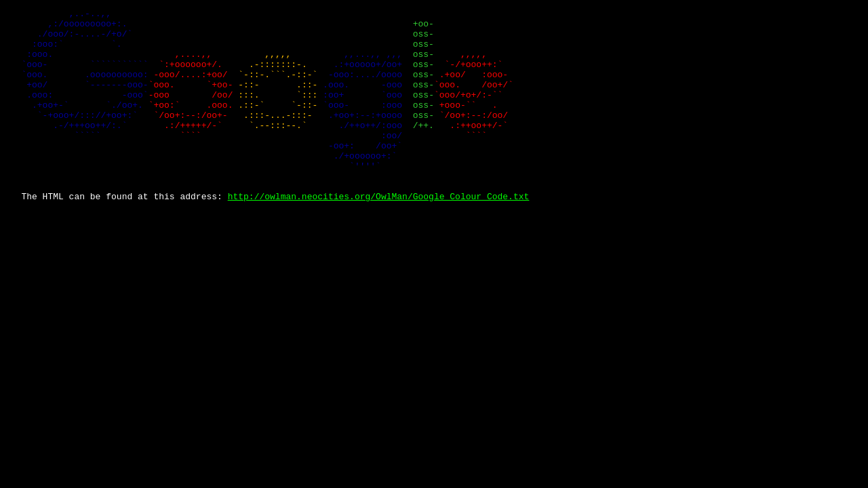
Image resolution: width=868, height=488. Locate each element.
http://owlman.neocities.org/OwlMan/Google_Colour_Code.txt (379, 235)
